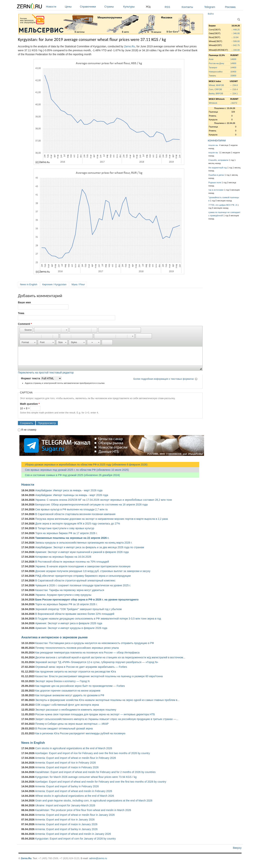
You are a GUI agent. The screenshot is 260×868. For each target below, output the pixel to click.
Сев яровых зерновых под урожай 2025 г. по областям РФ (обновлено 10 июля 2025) (75, 470)
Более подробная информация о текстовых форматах (164, 379)
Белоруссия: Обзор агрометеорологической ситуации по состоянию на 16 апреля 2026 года (91, 505)
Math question (30, 404)
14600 (233, 59)
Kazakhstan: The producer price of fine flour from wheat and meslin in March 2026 (83, 810)
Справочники (91, 7)
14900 (233, 63)
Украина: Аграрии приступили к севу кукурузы (63, 595)
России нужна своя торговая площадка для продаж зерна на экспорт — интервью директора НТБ (95, 714)
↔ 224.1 (234, 94)
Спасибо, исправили (218, 160)
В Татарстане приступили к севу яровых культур (65, 528)
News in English (29, 284)
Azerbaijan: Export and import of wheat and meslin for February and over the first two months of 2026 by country (101, 782)
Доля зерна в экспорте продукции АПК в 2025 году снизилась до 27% (78, 524)
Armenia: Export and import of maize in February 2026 (67, 767)
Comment (25, 324)
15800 (233, 76)
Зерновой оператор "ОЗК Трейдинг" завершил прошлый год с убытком (78, 609)
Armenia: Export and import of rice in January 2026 (65, 820)
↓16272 (234, 103)
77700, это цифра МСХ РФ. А (223, 205)
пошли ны (213, 145)
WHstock (213, 103)
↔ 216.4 (234, 89)
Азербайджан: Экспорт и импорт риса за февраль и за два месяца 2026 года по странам (90, 547)
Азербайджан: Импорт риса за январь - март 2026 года (69, 490)
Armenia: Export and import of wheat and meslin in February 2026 (74, 791)
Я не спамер (29, 430)
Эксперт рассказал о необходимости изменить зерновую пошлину (76, 710)
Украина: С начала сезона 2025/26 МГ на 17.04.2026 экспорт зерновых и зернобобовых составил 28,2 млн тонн (104, 500)
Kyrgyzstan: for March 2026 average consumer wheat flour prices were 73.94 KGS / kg (86, 777)
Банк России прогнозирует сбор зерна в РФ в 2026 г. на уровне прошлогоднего (87, 600)
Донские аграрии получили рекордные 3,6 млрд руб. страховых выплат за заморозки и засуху (93, 571)
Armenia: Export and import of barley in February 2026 (67, 786)
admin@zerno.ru (98, 858)
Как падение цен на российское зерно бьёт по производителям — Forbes (80, 686)
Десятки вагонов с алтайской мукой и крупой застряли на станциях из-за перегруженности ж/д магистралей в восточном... (110, 657)
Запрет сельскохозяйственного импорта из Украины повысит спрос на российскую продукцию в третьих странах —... (107, 719)
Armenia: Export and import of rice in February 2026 (65, 763)
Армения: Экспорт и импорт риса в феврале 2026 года (69, 623)
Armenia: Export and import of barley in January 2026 (66, 829)
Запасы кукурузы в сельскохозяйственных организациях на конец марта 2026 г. (84, 543)
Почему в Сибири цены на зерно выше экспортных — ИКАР (72, 724)
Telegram (210, 7)
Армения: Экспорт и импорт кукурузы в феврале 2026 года (71, 628)
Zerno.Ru (129, 46)
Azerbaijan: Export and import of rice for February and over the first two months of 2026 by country (92, 753)
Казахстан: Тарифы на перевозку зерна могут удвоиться (70, 590)
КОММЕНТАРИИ (217, 141)
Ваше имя (24, 302)
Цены (71, 7)
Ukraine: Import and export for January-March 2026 (65, 805)
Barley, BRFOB (216, 94)
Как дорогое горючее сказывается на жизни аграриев (68, 691)
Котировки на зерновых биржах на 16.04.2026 (63, 557)
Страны (113, 7)
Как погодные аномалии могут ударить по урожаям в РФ (70, 695)
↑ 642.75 (236, 45)
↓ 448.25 (236, 30)
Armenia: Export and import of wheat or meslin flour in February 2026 (75, 758)
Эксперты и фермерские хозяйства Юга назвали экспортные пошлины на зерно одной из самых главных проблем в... (107, 700)
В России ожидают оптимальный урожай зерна (64, 728)
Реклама (230, 7)
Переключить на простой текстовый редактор (46, 373)
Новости (54, 7)
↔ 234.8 (234, 85)
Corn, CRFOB (215, 89)
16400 (233, 72)
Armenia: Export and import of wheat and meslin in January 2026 (73, 834)
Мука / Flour (78, 284)
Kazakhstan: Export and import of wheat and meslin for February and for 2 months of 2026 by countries (95, 772)
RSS (167, 7)
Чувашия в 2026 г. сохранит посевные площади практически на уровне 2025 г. (83, 585)
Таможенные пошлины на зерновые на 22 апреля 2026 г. (72, 538)
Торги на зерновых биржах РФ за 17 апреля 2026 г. (66, 533)
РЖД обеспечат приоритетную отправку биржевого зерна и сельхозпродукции (83, 576)
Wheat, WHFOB (216, 85)
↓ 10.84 (235, 37)
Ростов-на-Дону (216, 63)
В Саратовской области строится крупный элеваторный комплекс (75, 580)
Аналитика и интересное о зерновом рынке (54, 637)
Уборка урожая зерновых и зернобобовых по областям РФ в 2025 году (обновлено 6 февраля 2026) (84, 465)
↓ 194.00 (236, 50)
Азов (211, 59)
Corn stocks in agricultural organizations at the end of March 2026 (74, 748)
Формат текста (31, 378)
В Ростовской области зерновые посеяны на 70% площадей (72, 562)
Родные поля (215, 182)
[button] (26, 330)
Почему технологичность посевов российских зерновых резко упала (77, 648)
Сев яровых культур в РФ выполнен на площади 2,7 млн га (71, 509)
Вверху (237, 848)
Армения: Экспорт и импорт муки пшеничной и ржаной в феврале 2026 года (82, 552)
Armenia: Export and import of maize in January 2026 (66, 824)
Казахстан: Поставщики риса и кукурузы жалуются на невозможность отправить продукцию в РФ (95, 643)
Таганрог (213, 67)
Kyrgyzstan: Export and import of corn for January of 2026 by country (75, 839)
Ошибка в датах (216, 175)
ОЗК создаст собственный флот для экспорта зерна (67, 705)
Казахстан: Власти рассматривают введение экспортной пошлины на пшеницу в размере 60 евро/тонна (99, 676)
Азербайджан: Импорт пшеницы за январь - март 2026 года (72, 495)
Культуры (134, 7)
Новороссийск (216, 72)
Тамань (212, 76)
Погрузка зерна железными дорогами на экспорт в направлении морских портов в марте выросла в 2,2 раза (102, 519)
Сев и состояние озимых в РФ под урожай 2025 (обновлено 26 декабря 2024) (71, 475)
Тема (21, 313)
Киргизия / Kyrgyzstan (54, 284)
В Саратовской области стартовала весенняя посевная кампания (75, 514)
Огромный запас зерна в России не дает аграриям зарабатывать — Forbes (81, 667)
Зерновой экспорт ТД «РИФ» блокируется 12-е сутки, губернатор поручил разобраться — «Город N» (97, 662)
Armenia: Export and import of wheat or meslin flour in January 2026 (75, 815)
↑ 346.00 (236, 33)
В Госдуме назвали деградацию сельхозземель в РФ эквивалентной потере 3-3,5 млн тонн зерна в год (98, 619)
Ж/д (148, 7)
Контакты (187, 7)
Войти (211, 14)
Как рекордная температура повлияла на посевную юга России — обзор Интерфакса (87, 653)
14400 (233, 67)
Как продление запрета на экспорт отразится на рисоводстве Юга (76, 672)
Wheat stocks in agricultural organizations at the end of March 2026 (75, 796)
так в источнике (216, 190)
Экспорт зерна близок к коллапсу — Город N (62, 681)
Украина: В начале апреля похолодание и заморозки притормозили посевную (83, 566)
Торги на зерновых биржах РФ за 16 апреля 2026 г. (66, 604)
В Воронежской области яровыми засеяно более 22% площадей (75, 614)
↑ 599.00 (236, 41)
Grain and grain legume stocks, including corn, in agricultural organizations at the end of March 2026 (94, 801)
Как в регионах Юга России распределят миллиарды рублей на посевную (80, 733)
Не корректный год (218, 168)
